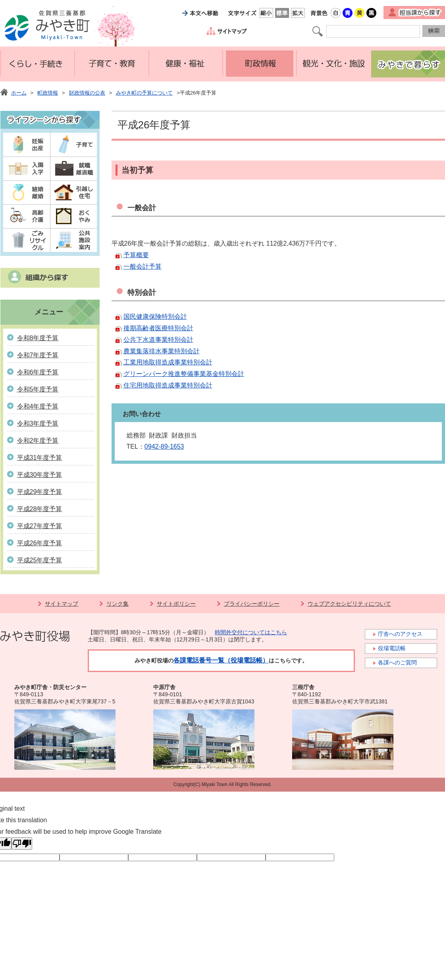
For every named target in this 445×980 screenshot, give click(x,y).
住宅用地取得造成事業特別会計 (168, 385)
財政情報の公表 (87, 93)
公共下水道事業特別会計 (158, 340)
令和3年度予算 (38, 423)
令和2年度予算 (38, 441)
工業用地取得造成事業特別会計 (168, 362)
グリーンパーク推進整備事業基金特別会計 (184, 374)
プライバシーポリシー (252, 604)
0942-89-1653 (164, 446)
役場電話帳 (392, 648)
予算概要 (136, 255)
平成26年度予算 (40, 543)
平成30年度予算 (40, 475)
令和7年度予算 (38, 355)
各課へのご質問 (397, 662)
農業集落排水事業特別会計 (162, 351)
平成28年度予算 (40, 509)
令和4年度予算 (38, 406)
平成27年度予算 (40, 526)
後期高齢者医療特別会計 (158, 328)
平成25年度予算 (40, 560)
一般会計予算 (143, 266)
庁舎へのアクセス (400, 634)
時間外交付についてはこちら (251, 632)
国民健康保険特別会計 (155, 317)
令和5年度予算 (38, 389)
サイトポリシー (176, 604)
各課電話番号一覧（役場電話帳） (221, 660)
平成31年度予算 (40, 458)
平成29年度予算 (40, 492)
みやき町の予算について (144, 93)
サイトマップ (62, 604)
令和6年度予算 (38, 372)
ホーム (19, 93)
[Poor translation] (22, 843)
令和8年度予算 (38, 338)
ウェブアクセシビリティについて (349, 604)
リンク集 (118, 604)
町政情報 (48, 93)
